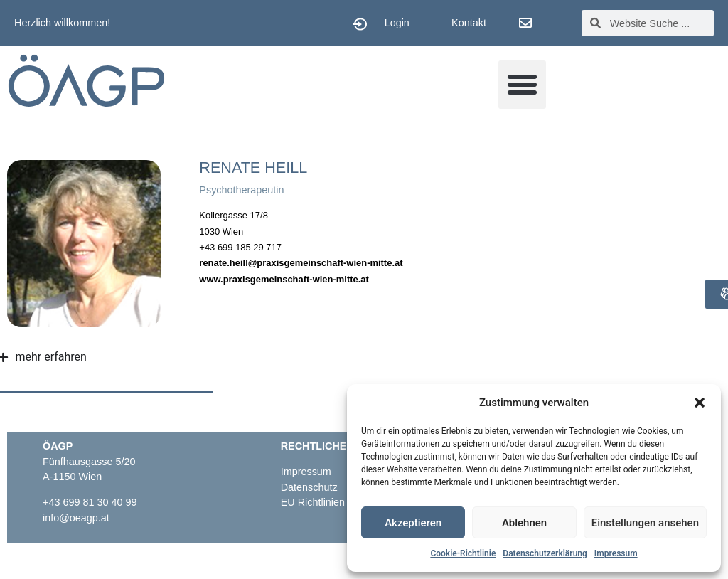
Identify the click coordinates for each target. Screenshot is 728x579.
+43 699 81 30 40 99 (90, 502)
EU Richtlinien (314, 502)
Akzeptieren (413, 523)
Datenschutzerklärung (545, 553)
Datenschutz (309, 487)
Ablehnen (524, 523)
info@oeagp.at (76, 518)
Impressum (616, 553)
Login (397, 23)
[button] (700, 403)
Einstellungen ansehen (645, 523)
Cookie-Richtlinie (463, 553)
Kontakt (469, 23)
